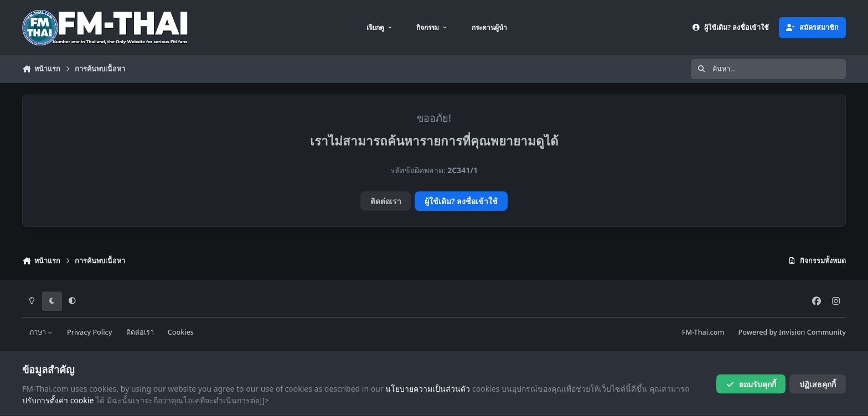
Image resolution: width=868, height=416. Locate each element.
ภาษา (41, 332)
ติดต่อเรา (386, 201)
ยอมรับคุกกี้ (751, 384)
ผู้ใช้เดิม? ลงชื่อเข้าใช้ (461, 201)
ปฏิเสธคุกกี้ (818, 384)
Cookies (181, 332)
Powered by (792, 332)
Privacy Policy (89, 332)
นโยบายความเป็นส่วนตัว (428, 388)
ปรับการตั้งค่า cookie (58, 400)
